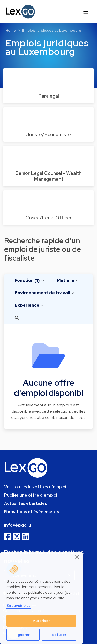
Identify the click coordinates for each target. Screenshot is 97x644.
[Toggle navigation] (86, 12)
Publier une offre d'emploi (31, 495)
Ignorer (23, 635)
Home (11, 30)
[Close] (77, 557)
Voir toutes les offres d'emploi (35, 487)
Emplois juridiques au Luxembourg (52, 30)
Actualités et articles (26, 503)
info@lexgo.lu (18, 525)
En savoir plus (18, 606)
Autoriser (41, 621)
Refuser (59, 635)
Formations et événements (32, 512)
